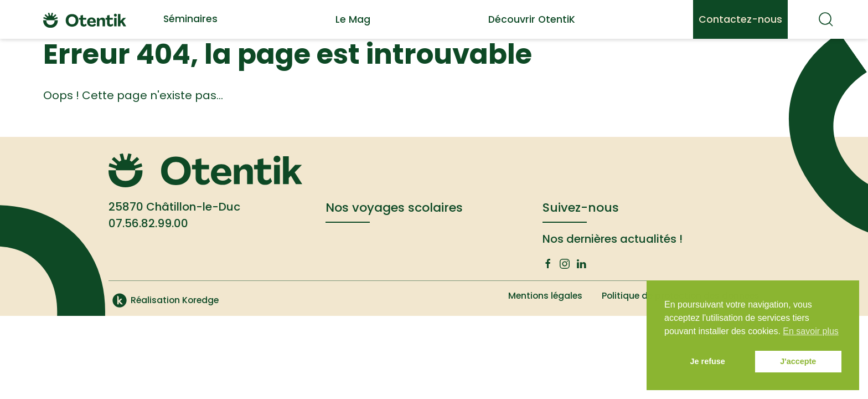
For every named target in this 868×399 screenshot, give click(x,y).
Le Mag (353, 19)
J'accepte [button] (798, 361)
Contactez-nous (740, 19)
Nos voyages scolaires (394, 208)
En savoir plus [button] (811, 331)
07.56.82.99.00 (148, 223)
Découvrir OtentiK (532, 19)
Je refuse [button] (708, 361)
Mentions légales (539, 296)
